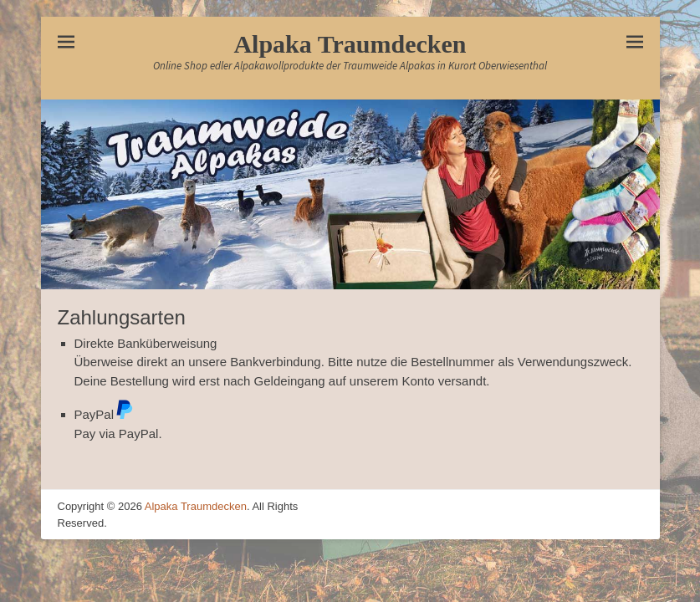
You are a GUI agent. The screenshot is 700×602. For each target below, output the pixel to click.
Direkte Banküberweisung (146, 343)
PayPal (105, 414)
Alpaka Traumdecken (350, 44)
